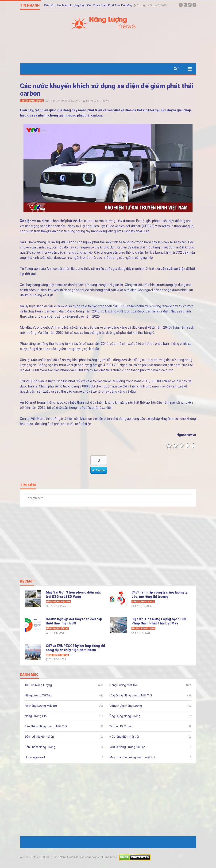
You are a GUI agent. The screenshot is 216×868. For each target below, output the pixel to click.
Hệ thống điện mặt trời (124, 737)
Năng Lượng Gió (36, 716)
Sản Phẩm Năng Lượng (40, 747)
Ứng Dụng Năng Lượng (125, 716)
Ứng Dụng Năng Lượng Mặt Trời (131, 695)
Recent (27, 582)
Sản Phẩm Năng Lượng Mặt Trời (46, 726)
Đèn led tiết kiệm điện (39, 737)
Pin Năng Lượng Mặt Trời (41, 706)
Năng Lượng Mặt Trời (58, 602)
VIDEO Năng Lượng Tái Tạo (127, 747)
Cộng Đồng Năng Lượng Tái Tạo (65, 857)
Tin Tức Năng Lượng (32, 101)
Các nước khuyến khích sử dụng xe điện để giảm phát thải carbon (107, 90)
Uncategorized (35, 757)
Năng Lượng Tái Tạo (143, 602)
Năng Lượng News (97, 101)
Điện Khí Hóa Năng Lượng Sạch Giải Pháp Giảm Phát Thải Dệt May (89, 5)
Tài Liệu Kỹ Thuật (121, 726)
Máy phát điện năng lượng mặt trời (132, 757)
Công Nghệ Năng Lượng (126, 706)
